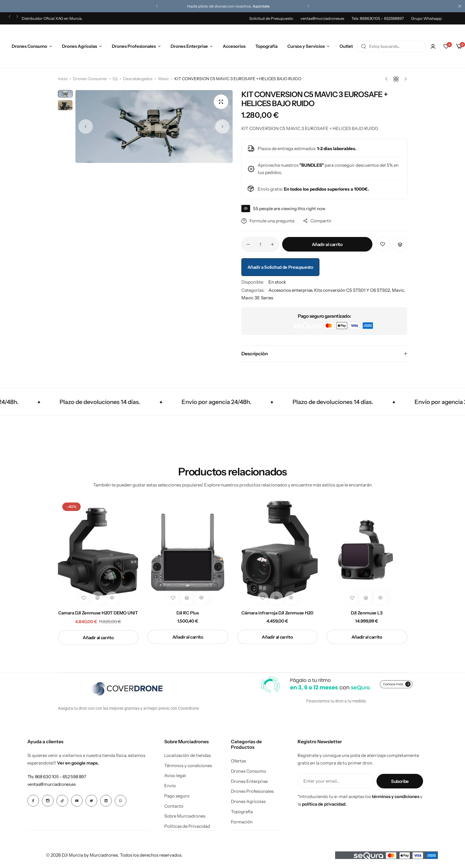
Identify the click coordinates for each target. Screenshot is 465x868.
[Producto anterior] (388, 79)
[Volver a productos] (396, 79)
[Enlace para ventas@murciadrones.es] (52, 784)
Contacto (174, 806)
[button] (157, 6)
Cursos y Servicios (306, 46)
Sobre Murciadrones (185, 816)
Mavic (163, 79)
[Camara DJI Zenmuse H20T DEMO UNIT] (98, 552)
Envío (170, 786)
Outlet (346, 46)
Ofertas (238, 761)
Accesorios (234, 46)
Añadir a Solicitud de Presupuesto (280, 267)
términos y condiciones (396, 796)
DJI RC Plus (188, 613)
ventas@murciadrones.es (322, 18)
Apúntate (265, 6)
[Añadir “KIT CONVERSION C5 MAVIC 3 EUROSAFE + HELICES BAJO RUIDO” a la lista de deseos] (383, 244)
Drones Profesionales (134, 46)
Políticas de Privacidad (187, 826)
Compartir (317, 221)
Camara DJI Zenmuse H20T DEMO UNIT (98, 613)
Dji (115, 79)
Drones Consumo (29, 46)
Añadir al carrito (327, 244)
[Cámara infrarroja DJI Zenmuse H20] (277, 552)
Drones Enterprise (189, 46)
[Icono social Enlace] (33, 801)
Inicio (63, 79)
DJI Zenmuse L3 (367, 613)
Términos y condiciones (188, 766)
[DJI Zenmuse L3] (367, 552)
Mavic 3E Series (257, 298)
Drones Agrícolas (79, 46)
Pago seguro (177, 796)
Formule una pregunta (268, 221)
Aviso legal (175, 776)
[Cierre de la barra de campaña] (461, 6)
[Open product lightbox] (221, 102)
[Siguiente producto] (404, 79)
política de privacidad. (324, 804)
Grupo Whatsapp (426, 18)
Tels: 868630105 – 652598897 (378, 18)
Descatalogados (138, 79)
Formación (242, 822)
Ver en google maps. (78, 763)
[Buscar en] (364, 46)
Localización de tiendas (188, 755)
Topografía (266, 46)
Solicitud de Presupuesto (271, 18)
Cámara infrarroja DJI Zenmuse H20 (277, 613)
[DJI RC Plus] (188, 552)
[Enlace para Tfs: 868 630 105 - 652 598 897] (57, 777)
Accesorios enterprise (290, 290)
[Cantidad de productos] (260, 244)
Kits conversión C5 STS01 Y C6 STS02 (352, 290)
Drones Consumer (90, 79)
